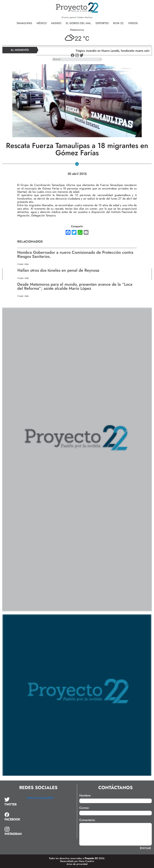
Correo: (84, 808)
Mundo (56, 23)
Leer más (24, 264)
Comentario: (87, 820)
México (42, 23)
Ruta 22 (118, 23)
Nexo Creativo (86, 861)
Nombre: (85, 796)
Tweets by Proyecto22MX (40, 798)
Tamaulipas (24, 23)
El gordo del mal (78, 23)
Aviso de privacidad (77, 864)
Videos (133, 23)
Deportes (102, 23)
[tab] (13, 802)
